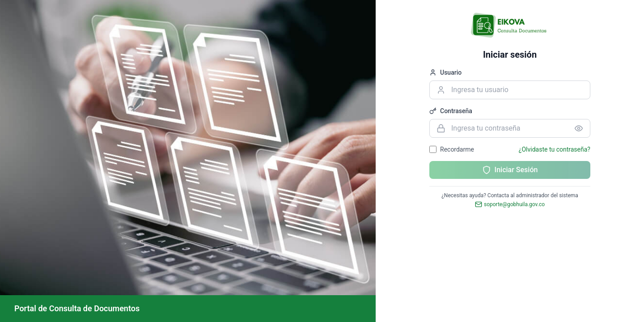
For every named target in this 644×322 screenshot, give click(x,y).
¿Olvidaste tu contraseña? (555, 149)
